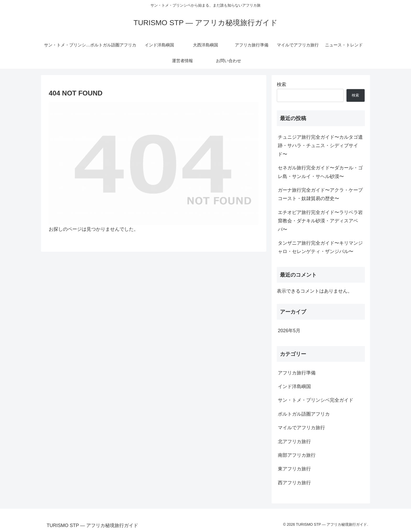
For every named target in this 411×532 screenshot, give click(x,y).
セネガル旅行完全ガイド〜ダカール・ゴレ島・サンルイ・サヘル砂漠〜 (320, 172)
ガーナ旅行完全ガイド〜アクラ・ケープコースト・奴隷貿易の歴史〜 (320, 194)
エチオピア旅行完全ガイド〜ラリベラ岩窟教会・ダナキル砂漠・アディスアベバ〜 (320, 221)
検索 (282, 84)
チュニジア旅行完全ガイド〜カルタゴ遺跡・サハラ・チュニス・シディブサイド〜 (320, 146)
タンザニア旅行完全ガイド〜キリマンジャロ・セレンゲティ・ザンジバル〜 (320, 247)
